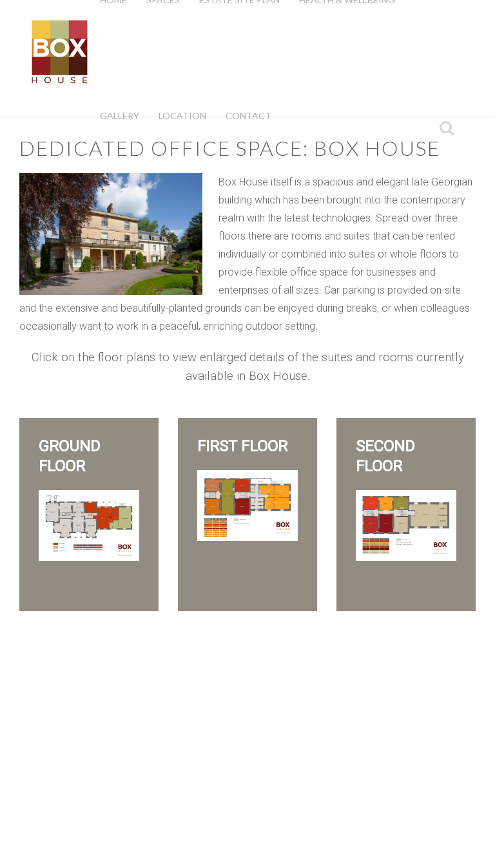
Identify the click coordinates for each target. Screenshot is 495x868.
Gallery (120, 116)
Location (182, 116)
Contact (248, 116)
